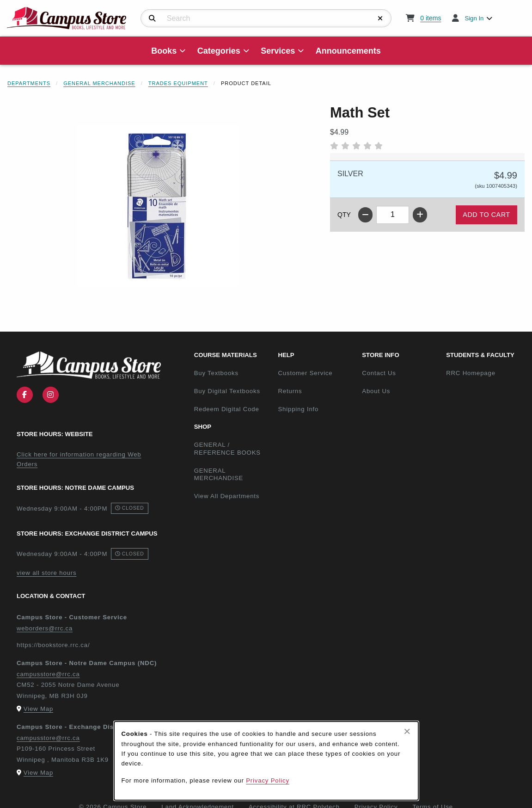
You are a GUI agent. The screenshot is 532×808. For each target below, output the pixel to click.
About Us (376, 391)
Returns (290, 391)
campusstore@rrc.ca (48, 674)
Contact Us (379, 373)
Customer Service (305, 373)
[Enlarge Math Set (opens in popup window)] (158, 206)
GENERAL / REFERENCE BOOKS (227, 449)
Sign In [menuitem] (474, 18)
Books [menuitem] (164, 51)
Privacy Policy (268, 780)
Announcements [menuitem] (348, 51)
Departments (29, 83)
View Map (38, 709)
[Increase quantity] (420, 215)
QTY (344, 215)
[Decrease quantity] (365, 215)
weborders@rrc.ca (45, 628)
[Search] (152, 19)
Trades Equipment (178, 83)
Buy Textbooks (216, 373)
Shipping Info (298, 409)
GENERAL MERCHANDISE (219, 475)
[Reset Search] (380, 19)
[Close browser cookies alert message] (407, 731)
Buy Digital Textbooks (227, 391)
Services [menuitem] (278, 51)
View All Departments (227, 496)
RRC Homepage (484, 373)
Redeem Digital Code (227, 409)
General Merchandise (99, 83)
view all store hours (46, 573)
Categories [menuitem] (219, 51)
